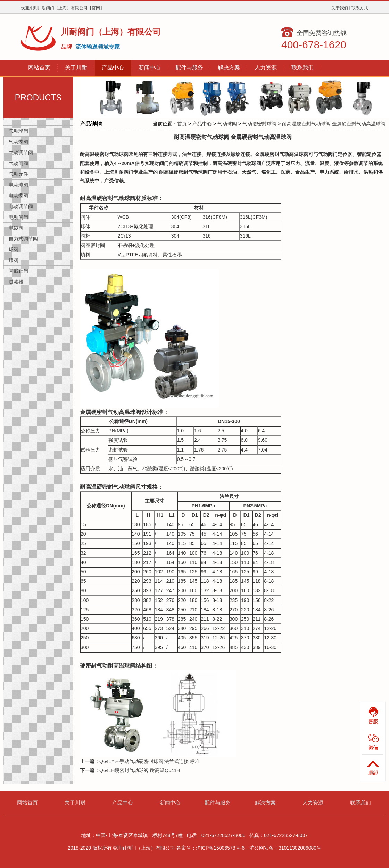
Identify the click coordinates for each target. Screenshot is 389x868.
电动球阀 (18, 185)
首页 (182, 124)
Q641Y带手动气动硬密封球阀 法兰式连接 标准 (150, 761)
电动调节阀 (21, 206)
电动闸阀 (18, 217)
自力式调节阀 (23, 239)
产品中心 (202, 124)
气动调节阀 (21, 152)
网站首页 (27, 803)
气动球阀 (18, 131)
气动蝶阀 (18, 142)
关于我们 (340, 8)
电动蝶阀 (18, 196)
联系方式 (360, 8)
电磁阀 (16, 228)
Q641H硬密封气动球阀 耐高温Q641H (140, 770)
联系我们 (361, 803)
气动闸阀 (18, 163)
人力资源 (313, 803)
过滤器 (16, 282)
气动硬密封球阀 (259, 124)
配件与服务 (218, 803)
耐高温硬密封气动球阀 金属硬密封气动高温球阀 (334, 124)
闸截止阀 (18, 271)
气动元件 (18, 174)
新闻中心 (170, 803)
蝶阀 (14, 260)
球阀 (14, 249)
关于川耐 (75, 803)
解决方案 (265, 803)
